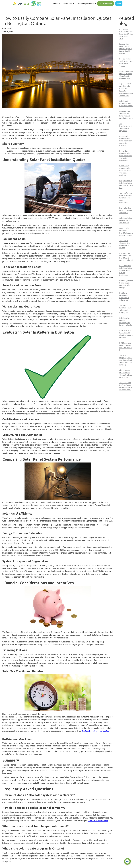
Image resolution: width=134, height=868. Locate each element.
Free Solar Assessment (98, 821)
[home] (27, 3)
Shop (119, 4)
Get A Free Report (105, 4)
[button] (56, 4)
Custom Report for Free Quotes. (96, 731)
